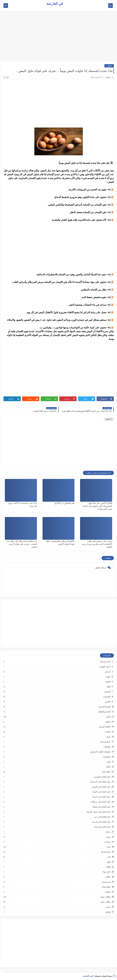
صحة (108, 847)
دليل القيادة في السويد (101, 787)
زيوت (108, 837)
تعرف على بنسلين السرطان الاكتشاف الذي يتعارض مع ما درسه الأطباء (97, 544)
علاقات (107, 877)
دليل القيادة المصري (102, 777)
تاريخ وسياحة (105, 742)
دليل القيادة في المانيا (101, 792)
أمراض (107, 672)
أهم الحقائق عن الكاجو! (64, 503)
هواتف (108, 912)
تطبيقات (107, 747)
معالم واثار (106, 887)
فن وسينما (106, 882)
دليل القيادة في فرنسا (101, 822)
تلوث (108, 762)
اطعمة (108, 682)
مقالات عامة (105, 902)
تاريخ (108, 737)
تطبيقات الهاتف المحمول (100, 752)
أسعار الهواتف (105, 667)
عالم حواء (106, 872)
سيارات (107, 842)
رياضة (108, 832)
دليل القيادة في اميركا (101, 797)
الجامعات (107, 697)
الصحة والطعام (104, 712)
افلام (108, 687)
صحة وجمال (105, 852)
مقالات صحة (105, 897)
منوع (108, 907)
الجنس (108, 702)
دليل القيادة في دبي (102, 817)
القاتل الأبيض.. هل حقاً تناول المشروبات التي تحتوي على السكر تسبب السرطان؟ (97, 506)
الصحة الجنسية (104, 707)
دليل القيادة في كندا (102, 827)
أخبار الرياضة (105, 662)
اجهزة (108, 677)
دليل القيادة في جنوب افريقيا (98, 812)
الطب (109, 66)
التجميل (107, 692)
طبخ (109, 862)
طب (109, 857)
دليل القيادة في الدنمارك (100, 782)
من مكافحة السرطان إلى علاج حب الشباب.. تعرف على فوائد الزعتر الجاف (22, 544)
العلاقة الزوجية (104, 727)
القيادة (108, 732)
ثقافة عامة (106, 772)
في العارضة (55, 4)
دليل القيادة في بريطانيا (101, 802)
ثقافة (108, 767)
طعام (108, 867)
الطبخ (108, 722)
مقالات (108, 892)
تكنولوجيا (107, 757)
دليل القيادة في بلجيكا (101, 807)
